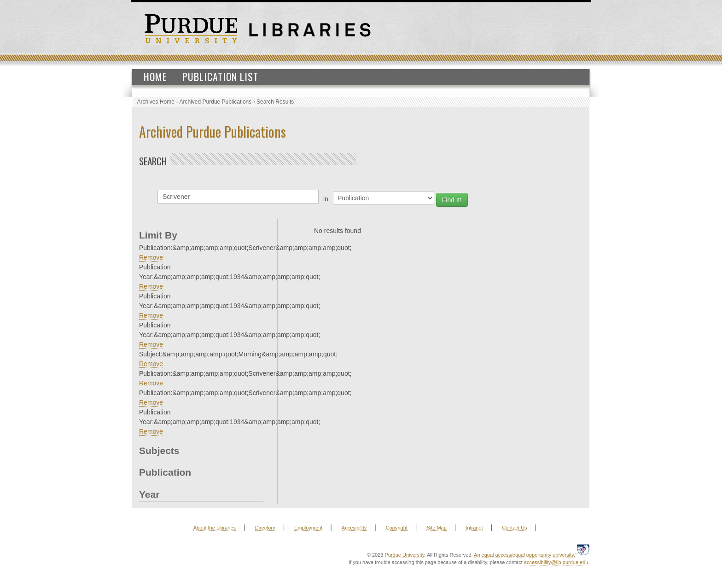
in (326, 199)
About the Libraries (215, 528)
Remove (151, 257)
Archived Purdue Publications (216, 102)
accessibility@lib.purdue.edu (556, 562)
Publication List (220, 76)
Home (155, 76)
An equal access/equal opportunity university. (524, 555)
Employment (308, 528)
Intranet (474, 528)
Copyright (397, 528)
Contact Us (514, 528)
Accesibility (354, 528)
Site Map (436, 528)
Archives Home (156, 102)
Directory (265, 528)
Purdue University (404, 555)
